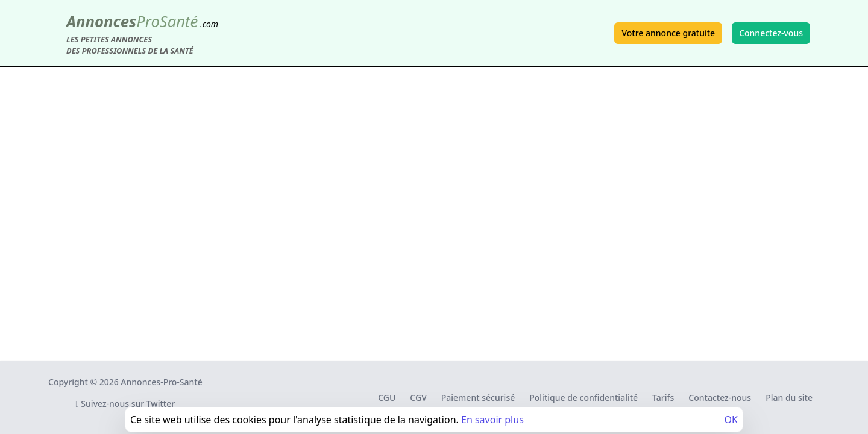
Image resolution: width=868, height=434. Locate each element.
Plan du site (789, 398)
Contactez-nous (720, 398)
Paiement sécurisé (478, 398)
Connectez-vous (771, 33)
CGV (418, 398)
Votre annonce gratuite (668, 33)
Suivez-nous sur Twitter (126, 404)
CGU (387, 398)
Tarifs (663, 398)
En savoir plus (492, 420)
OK (731, 420)
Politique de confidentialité (583, 398)
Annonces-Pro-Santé (161, 382)
